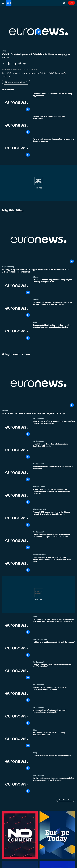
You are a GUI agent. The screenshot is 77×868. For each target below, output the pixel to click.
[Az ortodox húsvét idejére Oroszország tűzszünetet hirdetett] (54, 740)
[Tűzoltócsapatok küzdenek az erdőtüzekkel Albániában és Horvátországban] (54, 103)
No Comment (39, 418)
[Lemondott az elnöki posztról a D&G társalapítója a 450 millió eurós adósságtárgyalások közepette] (54, 627)
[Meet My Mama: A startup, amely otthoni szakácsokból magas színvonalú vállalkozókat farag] (54, 565)
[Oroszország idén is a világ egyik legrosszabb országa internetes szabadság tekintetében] (54, 333)
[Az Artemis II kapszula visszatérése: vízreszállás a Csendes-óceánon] (54, 148)
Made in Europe (40, 554)
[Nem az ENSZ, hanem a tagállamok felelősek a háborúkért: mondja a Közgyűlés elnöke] (54, 519)
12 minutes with (40, 509)
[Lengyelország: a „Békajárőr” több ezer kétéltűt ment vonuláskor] (54, 672)
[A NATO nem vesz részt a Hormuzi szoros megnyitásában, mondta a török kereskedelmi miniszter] (54, 497)
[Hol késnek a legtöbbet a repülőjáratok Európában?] (54, 650)
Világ (35, 322)
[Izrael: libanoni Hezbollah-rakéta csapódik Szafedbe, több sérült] (54, 451)
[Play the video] (38, 32)
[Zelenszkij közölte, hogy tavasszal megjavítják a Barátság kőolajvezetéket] (54, 287)
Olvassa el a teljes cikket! (15, 82)
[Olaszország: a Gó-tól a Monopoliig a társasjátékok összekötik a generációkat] (54, 429)
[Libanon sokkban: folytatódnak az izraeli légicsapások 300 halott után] (54, 718)
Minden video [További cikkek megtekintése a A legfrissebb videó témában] (65, 799)
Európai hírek (39, 775)
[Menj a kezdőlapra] (9, 3)
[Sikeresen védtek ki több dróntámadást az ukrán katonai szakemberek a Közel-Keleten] (54, 310)
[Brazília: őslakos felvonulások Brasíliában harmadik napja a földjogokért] (54, 695)
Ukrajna (36, 277)
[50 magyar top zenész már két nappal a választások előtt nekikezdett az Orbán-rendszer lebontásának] (38, 271)
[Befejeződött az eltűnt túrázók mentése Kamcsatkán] (54, 125)
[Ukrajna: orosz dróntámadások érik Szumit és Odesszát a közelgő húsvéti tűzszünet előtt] (54, 542)
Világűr (5, 410)
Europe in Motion (40, 639)
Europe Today (39, 486)
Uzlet (35, 617)
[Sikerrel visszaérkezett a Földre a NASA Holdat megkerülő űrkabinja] (38, 413)
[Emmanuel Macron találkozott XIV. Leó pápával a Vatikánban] (54, 474)
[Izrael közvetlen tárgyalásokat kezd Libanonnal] (54, 763)
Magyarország (8, 267)
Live (72, 3)
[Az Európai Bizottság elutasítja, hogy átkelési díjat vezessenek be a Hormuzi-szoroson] (54, 786)
